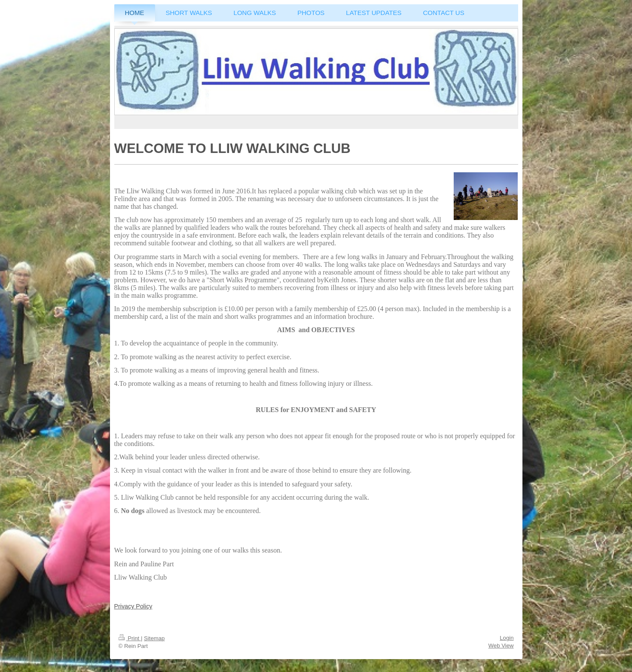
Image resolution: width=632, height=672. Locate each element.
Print (130, 638)
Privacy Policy (133, 606)
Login (507, 638)
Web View (501, 646)
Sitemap (154, 638)
